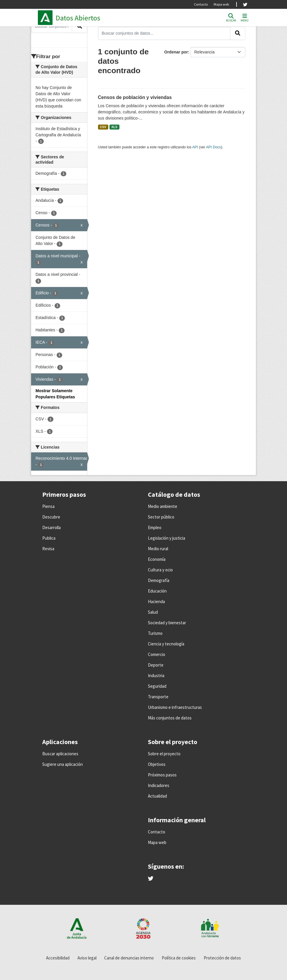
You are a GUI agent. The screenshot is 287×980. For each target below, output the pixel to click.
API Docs (213, 147)
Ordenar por (176, 52)
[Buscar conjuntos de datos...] (164, 33)
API (195, 147)
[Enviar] (238, 33)
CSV (103, 127)
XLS (114, 127)
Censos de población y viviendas (135, 97)
